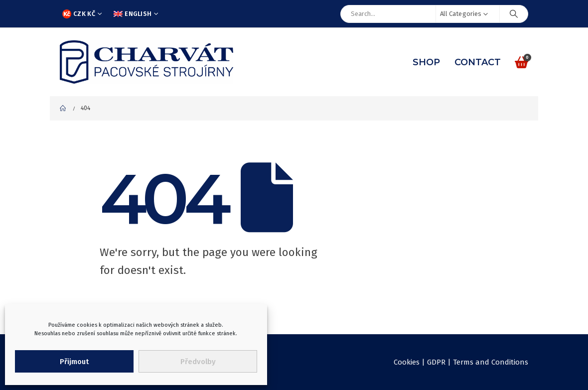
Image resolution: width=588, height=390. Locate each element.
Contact (478, 62)
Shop (426, 62)
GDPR (436, 362)
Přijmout (74, 362)
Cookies (407, 362)
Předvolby (198, 362)
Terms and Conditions (491, 362)
